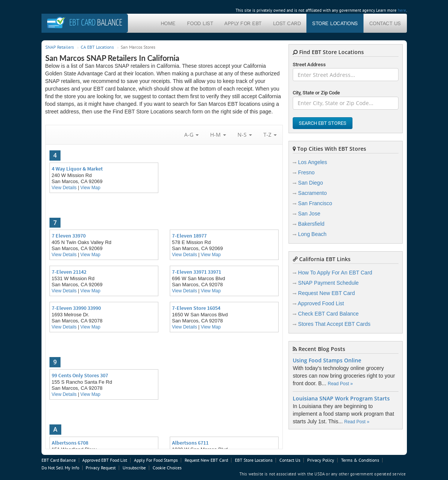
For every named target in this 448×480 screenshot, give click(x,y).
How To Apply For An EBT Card (335, 273)
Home (168, 23)
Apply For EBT (243, 23)
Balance (96, 23)
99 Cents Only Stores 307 (80, 375)
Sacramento (312, 193)
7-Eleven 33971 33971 (197, 272)
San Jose (309, 214)
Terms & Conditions (360, 460)
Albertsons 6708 (70, 443)
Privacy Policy (321, 460)
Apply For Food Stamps (156, 460)
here (402, 10)
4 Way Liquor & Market (77, 169)
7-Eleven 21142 (69, 272)
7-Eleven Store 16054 (196, 308)
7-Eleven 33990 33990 (76, 308)
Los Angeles (312, 162)
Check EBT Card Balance (328, 314)
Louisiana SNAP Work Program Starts (341, 399)
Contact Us (385, 23)
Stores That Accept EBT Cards (334, 324)
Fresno (306, 172)
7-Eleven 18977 (189, 236)
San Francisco (315, 203)
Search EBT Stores (323, 123)
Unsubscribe (134, 468)
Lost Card (287, 23)
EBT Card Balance (59, 460)
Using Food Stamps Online (327, 360)
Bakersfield (311, 224)
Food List (200, 23)
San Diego (310, 183)
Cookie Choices (167, 468)
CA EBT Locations (97, 47)
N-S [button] (245, 135)
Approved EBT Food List (105, 460)
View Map (90, 188)
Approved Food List (321, 303)
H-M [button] (218, 135)
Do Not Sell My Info (60, 468)
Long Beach (312, 234)
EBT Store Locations (254, 460)
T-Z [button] (270, 135)
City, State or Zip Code (316, 93)
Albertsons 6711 (190, 443)
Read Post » (340, 384)
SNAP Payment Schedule (328, 283)
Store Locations (335, 23)
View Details (64, 188)
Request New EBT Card (326, 293)
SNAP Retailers (60, 47)
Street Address (309, 65)
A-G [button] (191, 135)
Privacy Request (101, 468)
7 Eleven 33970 (69, 236)
